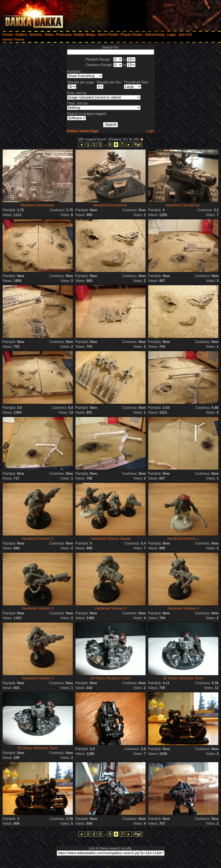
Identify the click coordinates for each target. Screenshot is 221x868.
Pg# (138, 145)
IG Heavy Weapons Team (110, 678)
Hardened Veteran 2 (110, 608)
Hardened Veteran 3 (183, 608)
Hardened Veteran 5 (38, 608)
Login (150, 131)
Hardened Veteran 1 (183, 539)
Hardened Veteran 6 (38, 539)
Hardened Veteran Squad (111, 539)
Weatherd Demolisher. (38, 205)
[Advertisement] (162, 14)
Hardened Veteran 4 (38, 678)
